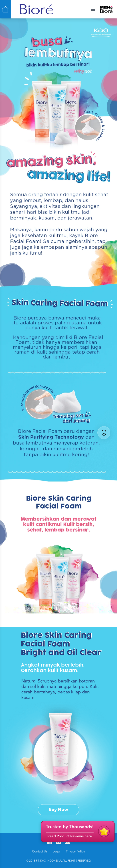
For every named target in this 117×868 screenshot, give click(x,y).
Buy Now (58, 810)
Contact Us (40, 852)
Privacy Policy (75, 852)
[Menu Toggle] (93, 9)
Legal (57, 852)
